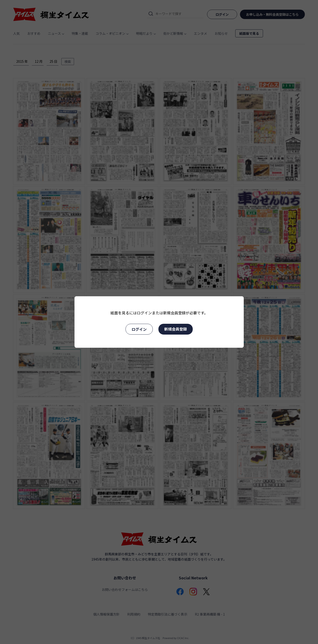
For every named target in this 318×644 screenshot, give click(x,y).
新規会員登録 (176, 329)
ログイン (139, 329)
